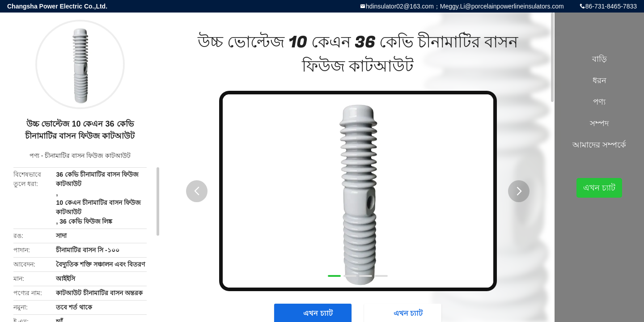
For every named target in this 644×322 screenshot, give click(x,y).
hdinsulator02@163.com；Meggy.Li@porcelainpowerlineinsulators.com (465, 6)
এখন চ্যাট (599, 188)
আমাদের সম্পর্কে (599, 145)
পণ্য (34, 156)
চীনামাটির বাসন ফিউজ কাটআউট (88, 156)
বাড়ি (600, 59)
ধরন (600, 80)
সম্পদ (599, 123)
